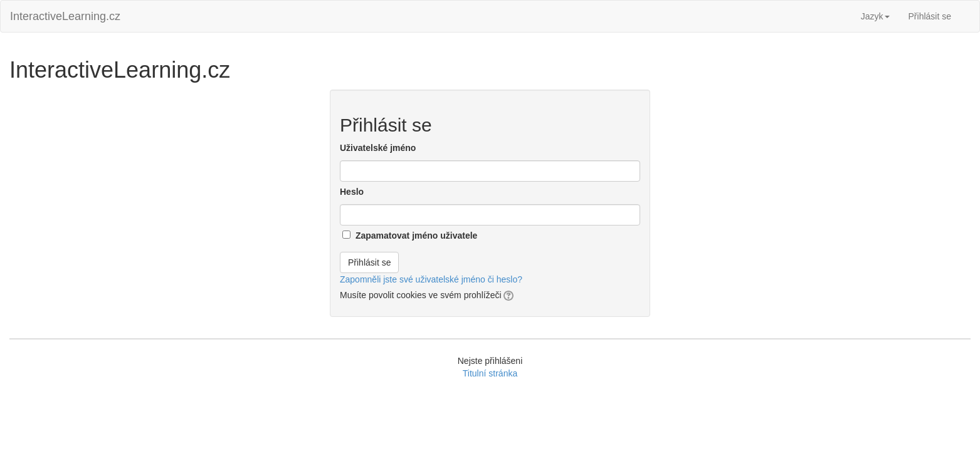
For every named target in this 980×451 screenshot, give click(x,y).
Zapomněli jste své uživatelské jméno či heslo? (431, 279)
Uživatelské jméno (378, 148)
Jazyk (875, 16)
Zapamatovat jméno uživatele (417, 236)
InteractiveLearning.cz (65, 16)
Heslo (352, 192)
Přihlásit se (930, 16)
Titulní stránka (490, 373)
